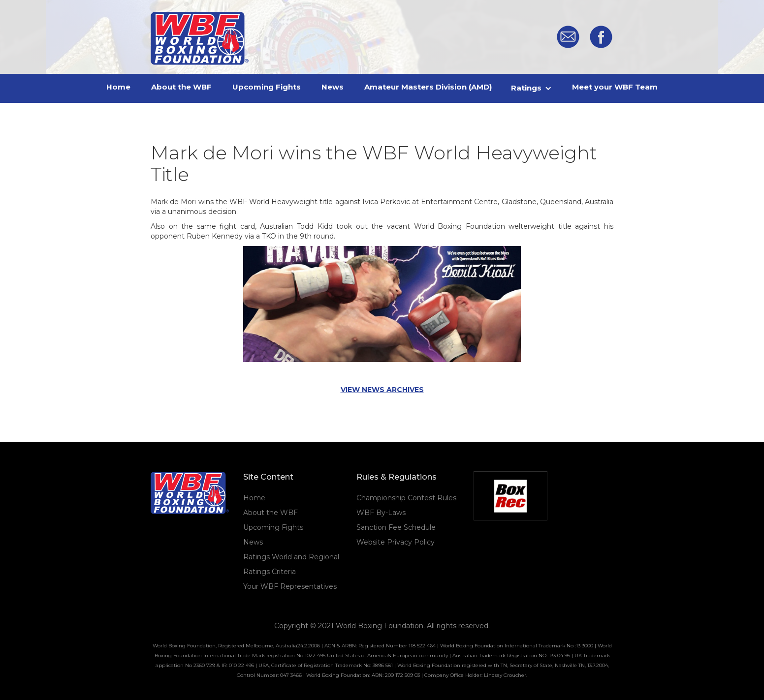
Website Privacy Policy (396, 542)
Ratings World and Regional (291, 557)
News (253, 542)
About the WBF (271, 513)
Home (254, 498)
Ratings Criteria (270, 572)
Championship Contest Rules (406, 498)
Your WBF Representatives (290, 586)
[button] (532, 88)
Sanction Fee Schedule (396, 527)
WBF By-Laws (381, 513)
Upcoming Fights (273, 527)
